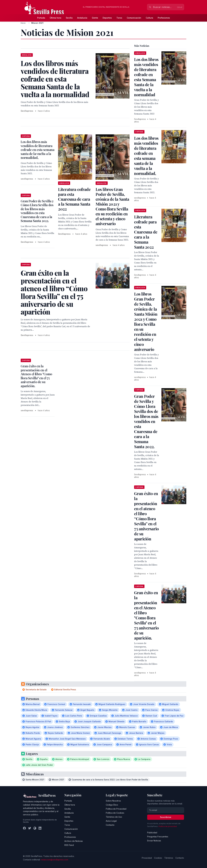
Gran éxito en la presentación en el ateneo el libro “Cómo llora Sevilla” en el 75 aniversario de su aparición (146, 516)
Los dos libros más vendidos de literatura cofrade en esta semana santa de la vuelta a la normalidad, (38, 150)
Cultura (149, 18)
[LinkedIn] (40, 828)
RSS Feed (69, 845)
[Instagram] (35, 828)
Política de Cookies (115, 813)
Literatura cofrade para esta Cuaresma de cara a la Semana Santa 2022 (74, 199)
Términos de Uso (114, 817)
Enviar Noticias (154, 841)
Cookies (158, 858)
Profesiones (164, 18)
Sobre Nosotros (113, 801)
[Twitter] (30, 828)
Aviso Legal (111, 821)
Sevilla (69, 18)
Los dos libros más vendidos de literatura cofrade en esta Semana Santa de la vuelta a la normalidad (146, 77)
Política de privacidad (168, 826)
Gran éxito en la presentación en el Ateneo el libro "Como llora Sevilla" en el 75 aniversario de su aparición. (36, 376)
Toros (119, 18)
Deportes (107, 18)
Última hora (55, 18)
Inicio (23, 23)
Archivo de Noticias (74, 841)
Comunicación (134, 18)
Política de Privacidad (116, 809)
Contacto (110, 825)
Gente (95, 18)
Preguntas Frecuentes (158, 837)
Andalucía (82, 18)
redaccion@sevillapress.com (54, 860)
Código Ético (112, 805)
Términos (169, 858)
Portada (41, 18)
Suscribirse (166, 817)
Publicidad (152, 833)
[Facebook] (24, 828)
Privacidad (147, 858)
